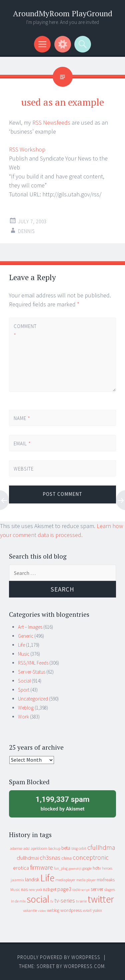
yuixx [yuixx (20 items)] (97, 910)
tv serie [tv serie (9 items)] (81, 901)
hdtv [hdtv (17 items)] (97, 868)
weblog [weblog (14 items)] (53, 910)
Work (23, 717)
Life (21, 645)
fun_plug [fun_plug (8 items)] (61, 868)
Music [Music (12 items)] (15, 889)
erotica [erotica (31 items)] (21, 868)
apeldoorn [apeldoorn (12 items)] (39, 848)
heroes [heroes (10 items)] (107, 868)
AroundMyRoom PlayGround (63, 13)
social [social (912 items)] (38, 899)
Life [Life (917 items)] (47, 878)
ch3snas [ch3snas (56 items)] (50, 858)
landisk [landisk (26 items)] (32, 879)
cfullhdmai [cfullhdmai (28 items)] (28, 858)
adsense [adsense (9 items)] (16, 848)
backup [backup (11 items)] (54, 848)
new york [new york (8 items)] (35, 890)
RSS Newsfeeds (51, 122)
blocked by (62, 803)
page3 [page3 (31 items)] (64, 889)
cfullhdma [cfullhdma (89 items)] (101, 847)
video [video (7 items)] (42, 911)
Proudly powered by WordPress (59, 957)
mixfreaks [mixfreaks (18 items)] (106, 880)
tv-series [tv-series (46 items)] (65, 901)
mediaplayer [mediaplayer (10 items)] (65, 880)
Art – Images (30, 627)
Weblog (26, 708)
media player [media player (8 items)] (86, 880)
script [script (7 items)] (85, 890)
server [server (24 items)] (97, 889)
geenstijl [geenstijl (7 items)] (75, 869)
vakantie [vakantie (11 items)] (30, 910)
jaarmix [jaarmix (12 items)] (17, 880)
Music (24, 654)
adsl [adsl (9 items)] (26, 848)
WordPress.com (84, 966)
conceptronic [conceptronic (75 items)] (91, 857)
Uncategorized (33, 699)
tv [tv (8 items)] (52, 901)
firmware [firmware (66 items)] (41, 867)
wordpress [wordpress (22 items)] (71, 910)
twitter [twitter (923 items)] (101, 899)
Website (24, 469)
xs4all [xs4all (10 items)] (87, 910)
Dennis (26, 231)
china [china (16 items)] (66, 858)
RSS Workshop (27, 149)
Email (22, 443)
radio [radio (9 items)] (76, 890)
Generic (26, 636)
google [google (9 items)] (87, 868)
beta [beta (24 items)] (66, 848)
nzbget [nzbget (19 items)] (50, 889)
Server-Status (32, 672)
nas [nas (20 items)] (24, 889)
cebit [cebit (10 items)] (82, 848)
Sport (24, 690)
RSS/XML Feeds (33, 663)
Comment (25, 331)
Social (24, 681)
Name (22, 418)
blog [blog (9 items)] (74, 848)
